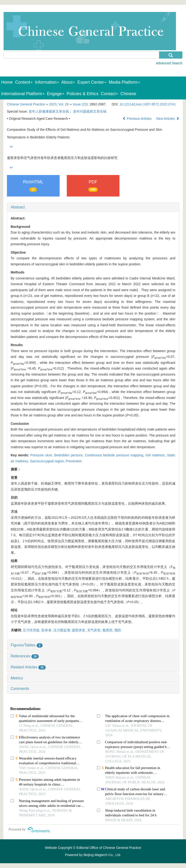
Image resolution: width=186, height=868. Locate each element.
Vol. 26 (64, 104)
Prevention (74, 461)
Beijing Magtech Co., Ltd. (102, 855)
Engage (56, 94)
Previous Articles (138, 119)
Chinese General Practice (26, 104)
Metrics (17, 678)
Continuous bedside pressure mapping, (115, 455)
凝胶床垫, (79, 630)
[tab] (93, 207)
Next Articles (168, 119)
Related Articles (28, 667)
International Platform (23, 94)
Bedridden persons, (70, 455)
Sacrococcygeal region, (48, 461)
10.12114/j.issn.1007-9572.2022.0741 (148, 104)
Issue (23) (80, 104)
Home (7, 82)
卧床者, (47, 630)
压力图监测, (63, 630)
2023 (53, 104)
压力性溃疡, (32, 630)
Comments (20, 689)
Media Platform (124, 82)
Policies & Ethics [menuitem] (82, 94)
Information (47, 82)
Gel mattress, (156, 455)
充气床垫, (95, 630)
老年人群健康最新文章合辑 (49, 111)
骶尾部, (108, 630)
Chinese (128, 94)
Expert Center (92, 82)
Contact (109, 94)
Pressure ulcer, (42, 455)
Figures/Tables (27, 645)
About (68, 82)
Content (24, 82)
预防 (118, 630)
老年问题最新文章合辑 (90, 111)
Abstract (18, 207)
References (25, 656)
